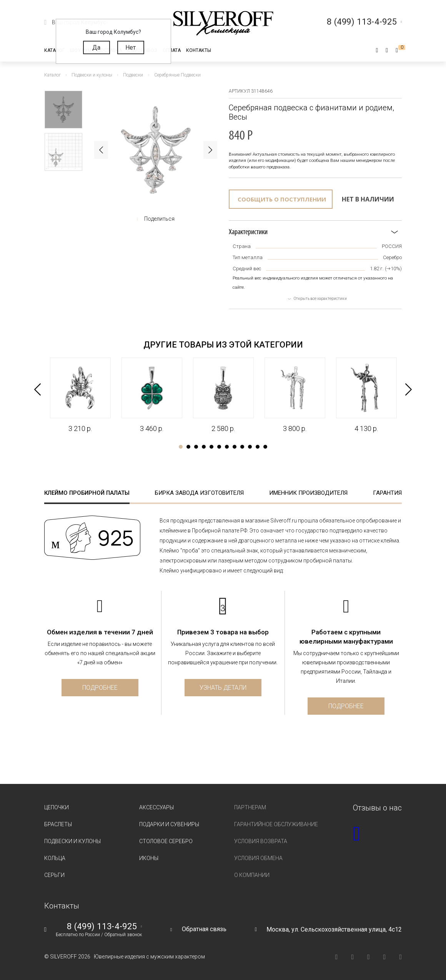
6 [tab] (219, 447)
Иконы (149, 858)
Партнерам (250, 807)
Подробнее (100, 688)
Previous (101, 150)
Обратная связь (204, 929)
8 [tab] (235, 447)
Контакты (199, 50)
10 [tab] (250, 447)
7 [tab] (227, 447)
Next (210, 150)
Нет (131, 47)
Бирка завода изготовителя (199, 493)
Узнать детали (223, 688)
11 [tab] (258, 447)
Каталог (54, 50)
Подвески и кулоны (72, 841)
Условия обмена (258, 858)
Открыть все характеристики (320, 299)
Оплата (172, 50)
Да (96, 47)
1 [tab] (181, 447)
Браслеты (58, 824)
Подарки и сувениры (169, 824)
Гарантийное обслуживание (276, 824)
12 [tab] (265, 447)
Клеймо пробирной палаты (87, 493)
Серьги (54, 875)
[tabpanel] (80, 395)
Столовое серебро (166, 841)
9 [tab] (242, 447)
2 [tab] (188, 447)
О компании (252, 875)
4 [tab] (204, 447)
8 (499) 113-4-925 (102, 927)
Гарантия (387, 493)
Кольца (55, 858)
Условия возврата (261, 841)
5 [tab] (211, 447)
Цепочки (57, 807)
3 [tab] (196, 447)
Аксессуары (156, 807)
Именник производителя (308, 493)
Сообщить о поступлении (282, 199)
